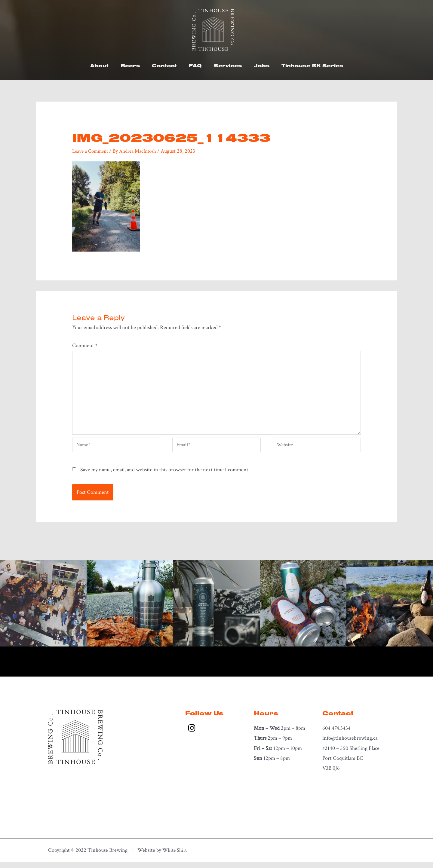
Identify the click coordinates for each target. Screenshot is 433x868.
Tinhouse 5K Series (312, 66)
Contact (164, 66)
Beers (130, 66)
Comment (85, 345)
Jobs (262, 66)
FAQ (195, 66)
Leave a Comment (92, 151)
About (99, 66)
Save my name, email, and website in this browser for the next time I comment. (165, 476)
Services (228, 66)
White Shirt (175, 856)
